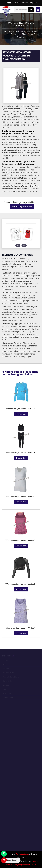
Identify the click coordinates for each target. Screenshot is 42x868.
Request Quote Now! (22, 207)
